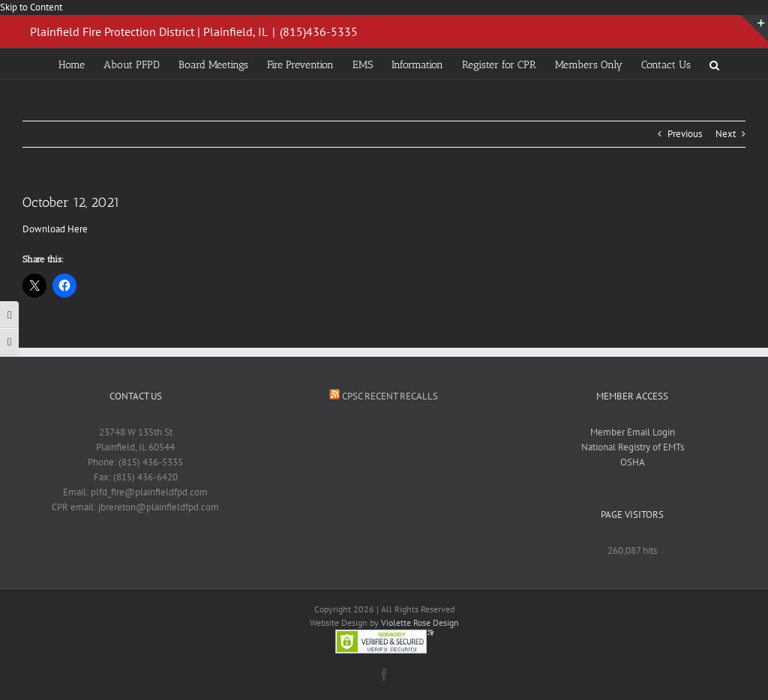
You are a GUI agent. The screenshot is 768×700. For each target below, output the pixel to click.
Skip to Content (31, 7)
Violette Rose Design (420, 622)
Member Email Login (633, 432)
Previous (685, 134)
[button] (714, 64)
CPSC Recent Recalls (390, 396)
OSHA (633, 462)
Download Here (55, 229)
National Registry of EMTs (633, 447)
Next (726, 134)
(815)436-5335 (319, 31)
